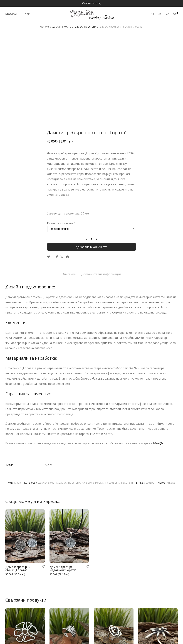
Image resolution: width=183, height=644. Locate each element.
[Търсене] (153, 14)
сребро (150, 397)
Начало (44, 27)
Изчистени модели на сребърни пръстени (107, 397)
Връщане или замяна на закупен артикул (30, 625)
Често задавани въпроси (21, 621)
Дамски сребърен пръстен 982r (62, 582)
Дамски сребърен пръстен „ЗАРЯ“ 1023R (153, 582)
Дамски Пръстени (85, 27)
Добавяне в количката (91, 162)
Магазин (12, 14)
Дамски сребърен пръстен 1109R (106, 577)
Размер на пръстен (62, 138)
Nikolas (171, 397)
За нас (9, 611)
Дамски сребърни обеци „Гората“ (18, 483)
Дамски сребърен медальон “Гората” (63, 483)
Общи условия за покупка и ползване (28, 630)
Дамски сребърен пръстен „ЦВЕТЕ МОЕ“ (21, 582)
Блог (26, 14)
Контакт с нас (14, 635)
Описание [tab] (69, 189)
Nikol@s (158, 358)
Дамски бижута (62, 27)
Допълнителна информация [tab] (101, 189)
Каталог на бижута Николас (23, 640)
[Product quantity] (91, 154)
